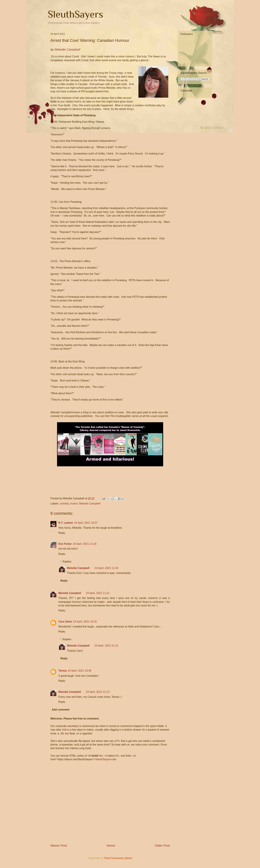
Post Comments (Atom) (118, 858)
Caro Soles (65, 622)
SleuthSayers (75, 14)
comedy (64, 504)
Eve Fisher (65, 544)
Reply (62, 533)
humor (74, 504)
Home (111, 846)
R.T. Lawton (66, 523)
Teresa (63, 671)
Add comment (61, 710)
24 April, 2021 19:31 (85, 622)
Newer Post (59, 846)
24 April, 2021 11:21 (98, 593)
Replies (67, 562)
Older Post (162, 846)
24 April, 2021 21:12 (106, 646)
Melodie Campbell (90, 504)
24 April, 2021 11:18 (85, 544)
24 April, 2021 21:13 (98, 692)
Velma (65, 730)
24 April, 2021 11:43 (106, 568)
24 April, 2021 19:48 (79, 671)
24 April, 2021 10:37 (86, 523)
